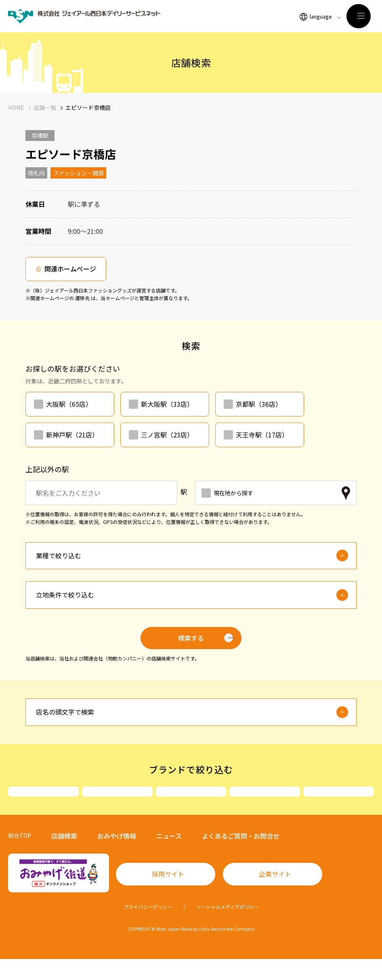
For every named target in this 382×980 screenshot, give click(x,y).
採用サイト (168, 895)
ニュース (169, 857)
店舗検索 (64, 857)
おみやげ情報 (117, 857)
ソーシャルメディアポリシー (228, 928)
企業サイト (275, 895)
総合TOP (20, 856)
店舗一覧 (45, 107)
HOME (16, 107)
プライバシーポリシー (148, 928)
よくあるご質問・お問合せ (241, 857)
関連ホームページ (70, 269)
